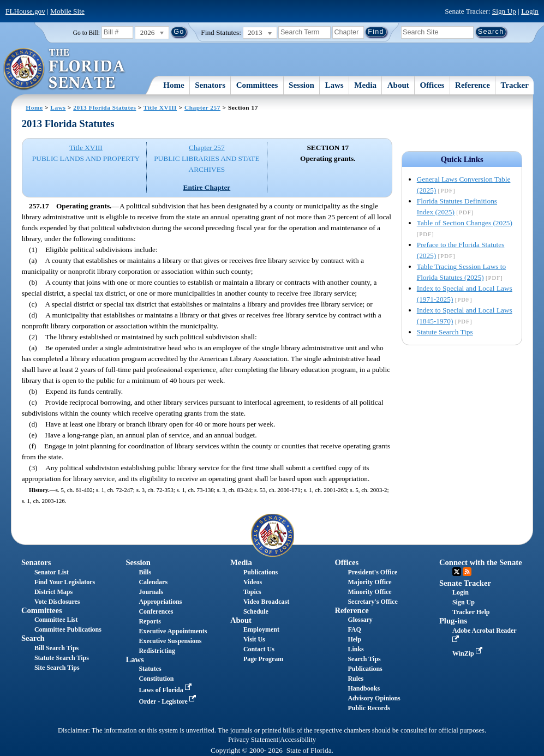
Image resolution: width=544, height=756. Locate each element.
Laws (334, 85)
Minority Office (369, 592)
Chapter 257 (202, 107)
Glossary (360, 620)
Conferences (156, 611)
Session (301, 85)
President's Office (372, 572)
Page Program (263, 659)
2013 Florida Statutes (104, 107)
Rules (355, 679)
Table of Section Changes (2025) (465, 223)
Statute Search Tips (445, 332)
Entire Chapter (207, 187)
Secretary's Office (372, 602)
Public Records (369, 708)
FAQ (354, 629)
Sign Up (504, 11)
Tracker (515, 85)
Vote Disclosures (57, 602)
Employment (261, 629)
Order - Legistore (168, 701)
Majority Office (369, 582)
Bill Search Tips (56, 648)
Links (355, 649)
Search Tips (364, 659)
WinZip (468, 653)
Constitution (156, 679)
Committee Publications (68, 629)
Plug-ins (453, 621)
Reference (473, 85)
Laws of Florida (166, 690)
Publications (261, 572)
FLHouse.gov (25, 11)
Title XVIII (160, 107)
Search (33, 638)
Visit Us (254, 639)
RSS (467, 572)
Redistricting (157, 651)
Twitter (457, 572)
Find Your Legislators (65, 582)
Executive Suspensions (170, 641)
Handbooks (364, 688)
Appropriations (160, 602)
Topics (252, 592)
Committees (257, 85)
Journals (151, 592)
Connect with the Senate (481, 562)
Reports (150, 621)
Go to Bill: (86, 33)
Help (354, 639)
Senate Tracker (465, 583)
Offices (432, 85)
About (398, 85)
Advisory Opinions (374, 698)
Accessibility (298, 740)
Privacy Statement (253, 740)
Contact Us (259, 649)
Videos (253, 582)
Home (174, 85)
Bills (145, 572)
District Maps (53, 592)
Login (530, 11)
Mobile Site (67, 11)
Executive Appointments (173, 631)
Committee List (56, 620)
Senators (210, 85)
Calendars (153, 582)
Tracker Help (471, 612)
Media (365, 85)
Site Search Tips (57, 668)
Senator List (52, 572)
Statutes (150, 669)
